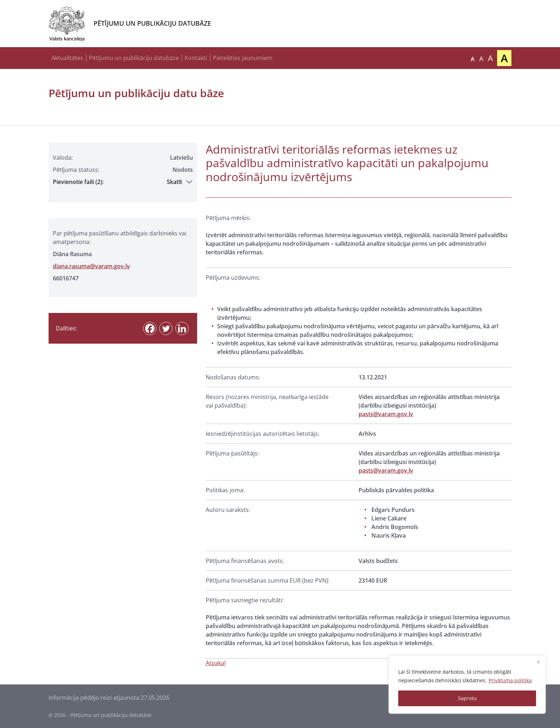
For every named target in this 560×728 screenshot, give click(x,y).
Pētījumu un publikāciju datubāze (134, 58)
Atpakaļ (216, 663)
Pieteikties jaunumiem (243, 58)
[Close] (538, 662)
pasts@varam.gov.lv (386, 414)
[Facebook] (150, 328)
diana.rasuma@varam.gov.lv (91, 266)
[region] (467, 685)
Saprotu (467, 698)
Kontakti (196, 58)
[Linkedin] (182, 328)
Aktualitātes (67, 58)
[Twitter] (166, 328)
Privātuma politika (510, 680)
